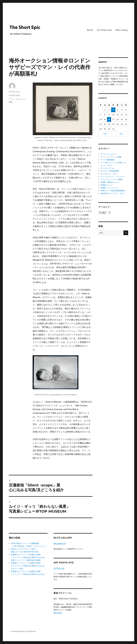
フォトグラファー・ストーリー (113, 177)
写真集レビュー (107, 185)
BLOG (90, 30)
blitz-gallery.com (60, 543)
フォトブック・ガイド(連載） (112, 179)
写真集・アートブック (109, 188)
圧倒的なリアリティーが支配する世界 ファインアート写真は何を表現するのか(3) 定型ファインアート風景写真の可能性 (28, 557)
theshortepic (14, 92)
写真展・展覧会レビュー (110, 182)
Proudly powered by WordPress (24, 631)
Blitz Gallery (122, 30)
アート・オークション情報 (111, 157)
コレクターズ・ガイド (109, 174)
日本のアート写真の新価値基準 (113, 191)
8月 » (122, 134)
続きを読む (58, 613)
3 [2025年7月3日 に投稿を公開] (113, 110)
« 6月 (105, 134)
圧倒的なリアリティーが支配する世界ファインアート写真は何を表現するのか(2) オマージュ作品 (28, 566)
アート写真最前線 (107, 160)
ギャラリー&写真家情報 (110, 171)
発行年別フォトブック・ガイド (113, 193)
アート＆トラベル (107, 168)
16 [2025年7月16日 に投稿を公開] (109, 119)
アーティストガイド (108, 154)
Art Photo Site (104, 30)
